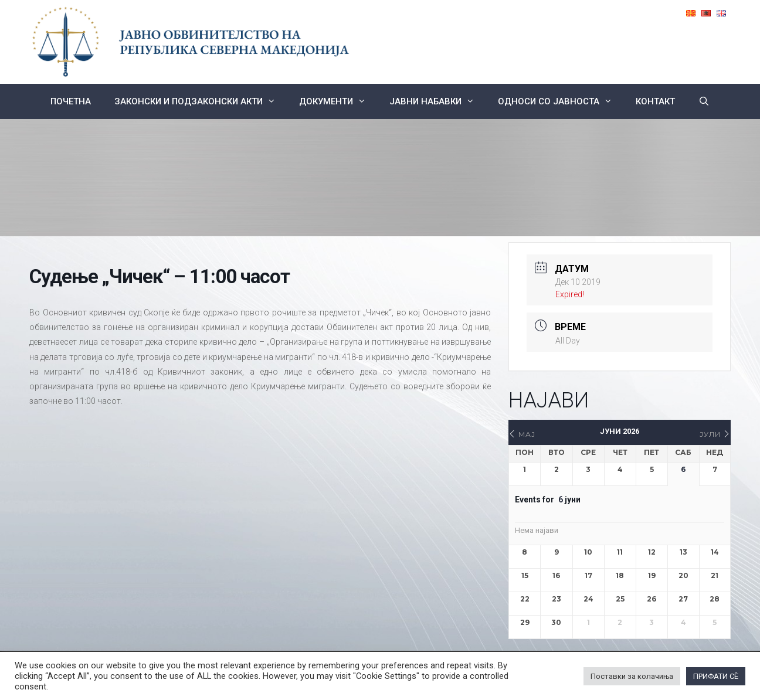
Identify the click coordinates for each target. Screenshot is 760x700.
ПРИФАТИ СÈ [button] (716, 676)
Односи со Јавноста (561, 101)
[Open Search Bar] (704, 101)
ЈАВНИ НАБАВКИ (438, 101)
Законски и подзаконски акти (201, 101)
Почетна (71, 101)
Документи (338, 101)
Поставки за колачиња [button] (632, 676)
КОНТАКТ (655, 101)
